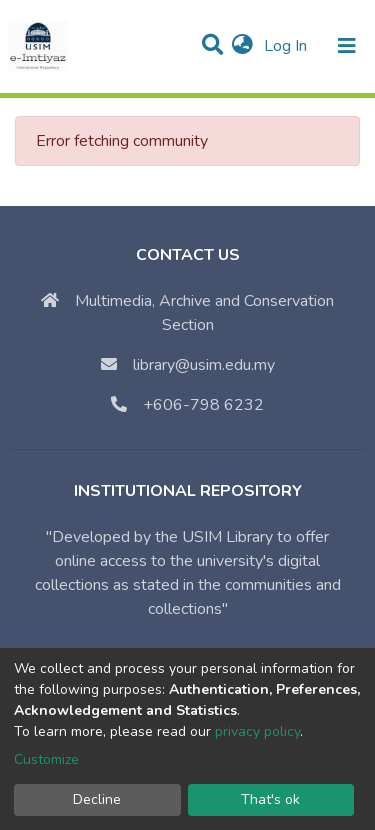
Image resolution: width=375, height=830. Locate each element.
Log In (287, 46)
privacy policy (257, 731)
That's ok (270, 799)
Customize (46, 759)
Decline (97, 799)
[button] (242, 46)
